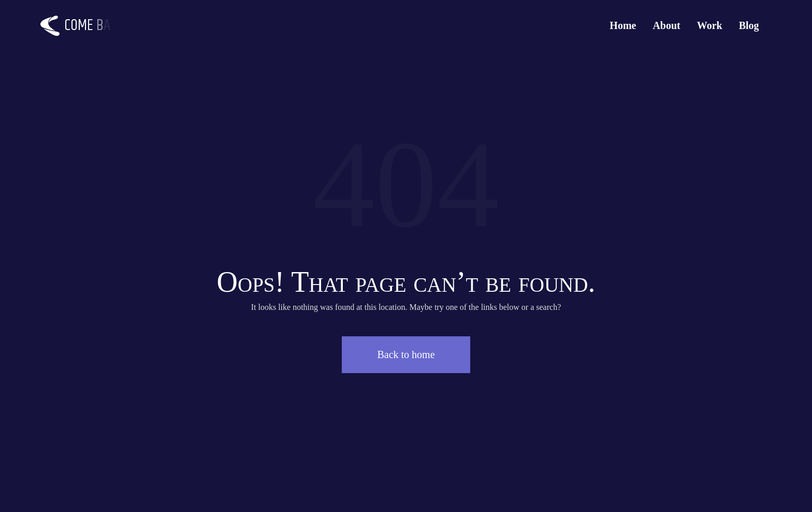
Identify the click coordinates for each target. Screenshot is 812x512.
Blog (749, 25)
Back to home (406, 354)
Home (623, 25)
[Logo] (82, 26)
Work (710, 25)
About (666, 25)
